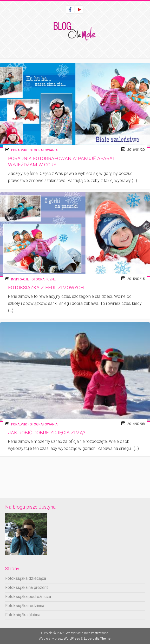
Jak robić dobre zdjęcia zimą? (47, 433)
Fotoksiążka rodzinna (25, 606)
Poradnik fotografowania (34, 150)
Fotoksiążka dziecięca (26, 578)
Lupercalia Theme (97, 638)
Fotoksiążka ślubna (23, 615)
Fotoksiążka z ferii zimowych (46, 288)
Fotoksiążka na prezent (27, 587)
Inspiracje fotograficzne (33, 279)
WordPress (72, 638)
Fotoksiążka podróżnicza (28, 597)
